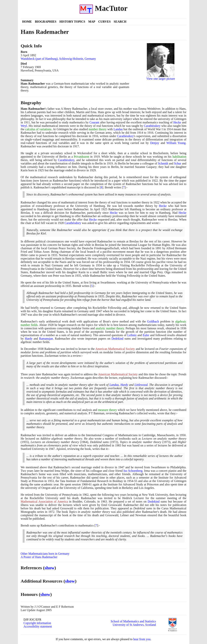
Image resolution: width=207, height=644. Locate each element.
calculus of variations (38, 129)
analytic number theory (110, 328)
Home (27, 22)
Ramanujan (46, 339)
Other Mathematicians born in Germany (45, 554)
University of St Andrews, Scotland (134, 625)
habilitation (179, 157)
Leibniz (132, 335)
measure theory (107, 410)
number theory (98, 129)
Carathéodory (152, 126)
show (50, 568)
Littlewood (141, 385)
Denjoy (155, 143)
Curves (104, 22)
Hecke (177, 122)
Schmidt (163, 163)
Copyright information (37, 623)
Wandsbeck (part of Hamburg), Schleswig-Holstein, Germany (58, 59)
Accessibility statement (38, 626)
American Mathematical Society (115, 349)
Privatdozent (81, 157)
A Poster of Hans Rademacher (39, 557)
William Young (176, 143)
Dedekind (117, 339)
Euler (146, 335)
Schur (178, 163)
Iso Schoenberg (133, 471)
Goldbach (153, 321)
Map (92, 22)
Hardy (29, 339)
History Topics (72, 22)
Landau (118, 129)
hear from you (142, 639)
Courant (94, 122)
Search (120, 22)
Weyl (24, 126)
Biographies (46, 22)
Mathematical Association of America (44, 501)
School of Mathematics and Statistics (133, 621)
